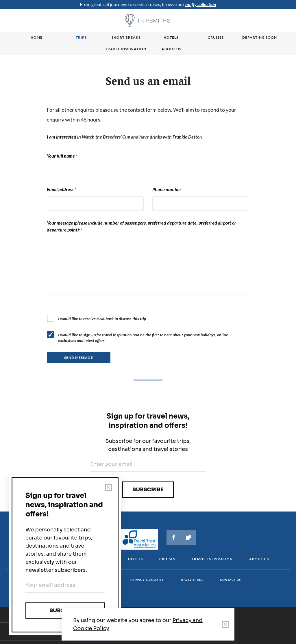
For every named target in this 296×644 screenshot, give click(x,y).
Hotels (171, 37)
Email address (61, 189)
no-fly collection (201, 4)
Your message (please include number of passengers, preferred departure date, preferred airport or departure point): (141, 226)
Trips (81, 37)
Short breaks (126, 37)
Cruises (216, 37)
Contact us (230, 580)
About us (171, 49)
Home (37, 37)
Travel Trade (191, 580)
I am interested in (125, 137)
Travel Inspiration (126, 49)
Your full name (62, 156)
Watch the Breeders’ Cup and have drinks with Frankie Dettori (142, 137)
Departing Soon (260, 37)
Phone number (167, 189)
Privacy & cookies (147, 580)
